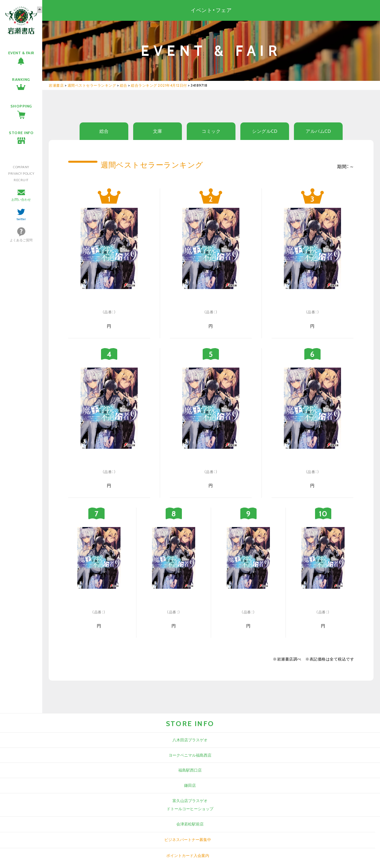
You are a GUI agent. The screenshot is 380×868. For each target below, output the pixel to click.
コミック (211, 131)
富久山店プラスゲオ (190, 801)
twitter (21, 219)
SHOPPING (21, 106)
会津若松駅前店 (190, 824)
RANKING (21, 79)
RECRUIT (21, 180)
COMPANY (21, 167)
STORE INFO (21, 133)
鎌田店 (190, 785)
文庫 (158, 131)
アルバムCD (318, 131)
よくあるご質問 (21, 240)
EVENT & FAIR (21, 53)
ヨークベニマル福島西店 (190, 755)
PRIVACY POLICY (21, 174)
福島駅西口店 (190, 770)
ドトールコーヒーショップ (190, 809)
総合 (104, 131)
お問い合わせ (21, 200)
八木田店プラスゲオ (190, 740)
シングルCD (265, 131)
